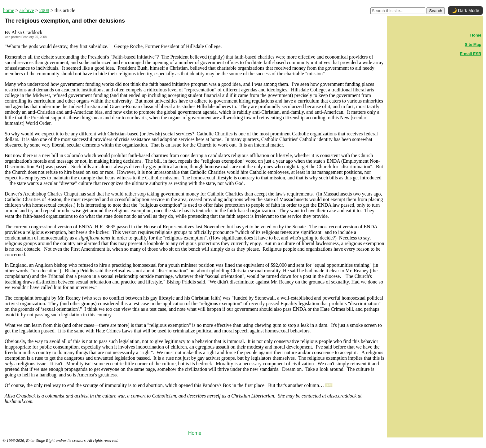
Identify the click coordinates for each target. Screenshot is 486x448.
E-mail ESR (471, 54)
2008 (44, 10)
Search (435, 11)
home (9, 10)
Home (195, 433)
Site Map (473, 44)
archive (27, 10)
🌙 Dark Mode (465, 11)
